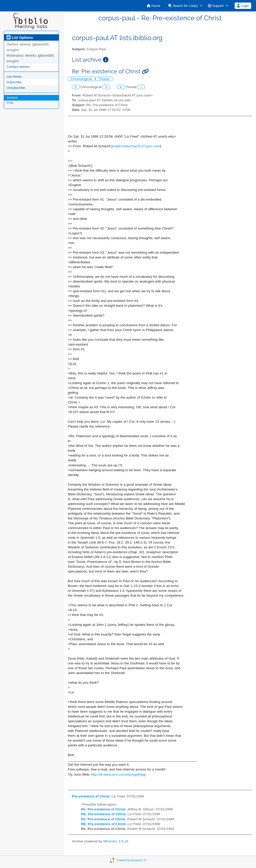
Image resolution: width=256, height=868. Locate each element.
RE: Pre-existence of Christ (103, 814)
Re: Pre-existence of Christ (103, 809)
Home (153, 6)
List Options (20, 38)
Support (216, 6)
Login (243, 6)
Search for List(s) (183, 6)
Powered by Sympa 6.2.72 (132, 860)
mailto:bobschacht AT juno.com (136, 146)
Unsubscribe (16, 88)
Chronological (82, 79)
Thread (104, 79)
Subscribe (14, 82)
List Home (14, 77)
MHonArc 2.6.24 (116, 841)
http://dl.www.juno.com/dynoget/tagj (118, 774)
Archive (12, 98)
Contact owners (18, 67)
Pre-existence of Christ (91, 796)
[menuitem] (153, 6)
